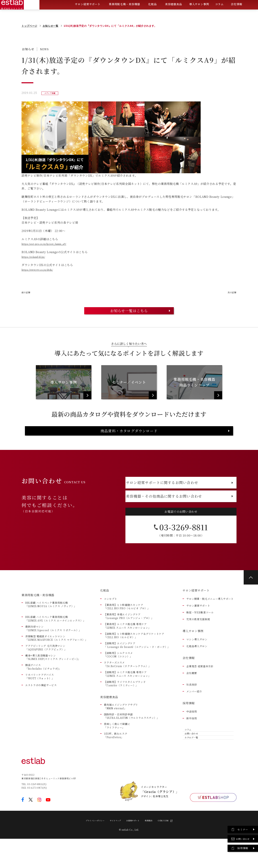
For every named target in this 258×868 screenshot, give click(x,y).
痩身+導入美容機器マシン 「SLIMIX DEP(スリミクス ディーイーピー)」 (53, 680)
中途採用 (192, 735)
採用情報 (189, 726)
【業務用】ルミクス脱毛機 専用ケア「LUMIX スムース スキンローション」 (127, 649)
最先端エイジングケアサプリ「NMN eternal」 (121, 729)
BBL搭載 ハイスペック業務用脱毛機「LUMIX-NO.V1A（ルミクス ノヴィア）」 (51, 628)
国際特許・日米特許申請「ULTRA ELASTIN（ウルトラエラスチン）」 (132, 739)
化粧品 (152, 13)
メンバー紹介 (194, 714)
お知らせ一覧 (51, 26)
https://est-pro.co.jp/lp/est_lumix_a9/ (49, 244)
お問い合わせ (192, 761)
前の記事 (28, 292)
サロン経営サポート (88, 13)
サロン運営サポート (198, 629)
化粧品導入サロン (197, 669)
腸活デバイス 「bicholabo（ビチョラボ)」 (43, 690)
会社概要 (192, 696)
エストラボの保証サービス (41, 708)
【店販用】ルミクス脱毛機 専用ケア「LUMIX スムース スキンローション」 (127, 697)
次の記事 (230, 292)
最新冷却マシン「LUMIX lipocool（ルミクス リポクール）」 (53, 651)
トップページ (29, 26)
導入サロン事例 (199, 13)
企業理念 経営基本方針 (200, 689)
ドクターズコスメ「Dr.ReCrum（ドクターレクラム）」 (127, 687)
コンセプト (110, 622)
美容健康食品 (174, 13)
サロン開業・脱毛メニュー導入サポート (210, 622)
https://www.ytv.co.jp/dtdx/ (42, 270)
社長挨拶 (192, 708)
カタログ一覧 (192, 770)
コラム (219, 13)
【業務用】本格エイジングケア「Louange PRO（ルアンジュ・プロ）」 (129, 639)
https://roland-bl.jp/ (36, 257)
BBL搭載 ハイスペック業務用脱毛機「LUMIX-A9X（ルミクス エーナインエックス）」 (55, 642)
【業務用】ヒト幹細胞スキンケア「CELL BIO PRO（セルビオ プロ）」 (127, 630)
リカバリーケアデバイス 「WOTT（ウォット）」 (40, 700)
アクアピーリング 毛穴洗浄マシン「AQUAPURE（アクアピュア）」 (46, 671)
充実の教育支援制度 (198, 642)
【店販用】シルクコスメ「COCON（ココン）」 (118, 678)
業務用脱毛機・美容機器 (124, 13)
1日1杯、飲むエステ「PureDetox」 (116, 758)
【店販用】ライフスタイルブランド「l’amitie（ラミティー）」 (125, 707)
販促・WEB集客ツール (200, 635)
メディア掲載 (52, 93)
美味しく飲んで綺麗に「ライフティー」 (117, 749)
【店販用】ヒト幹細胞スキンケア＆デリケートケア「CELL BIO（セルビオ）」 (134, 659)
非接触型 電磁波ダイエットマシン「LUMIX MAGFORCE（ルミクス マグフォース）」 (56, 661)
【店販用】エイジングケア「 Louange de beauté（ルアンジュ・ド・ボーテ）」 (137, 668)
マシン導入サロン (197, 662)
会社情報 (236, 13)
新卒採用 (192, 741)
